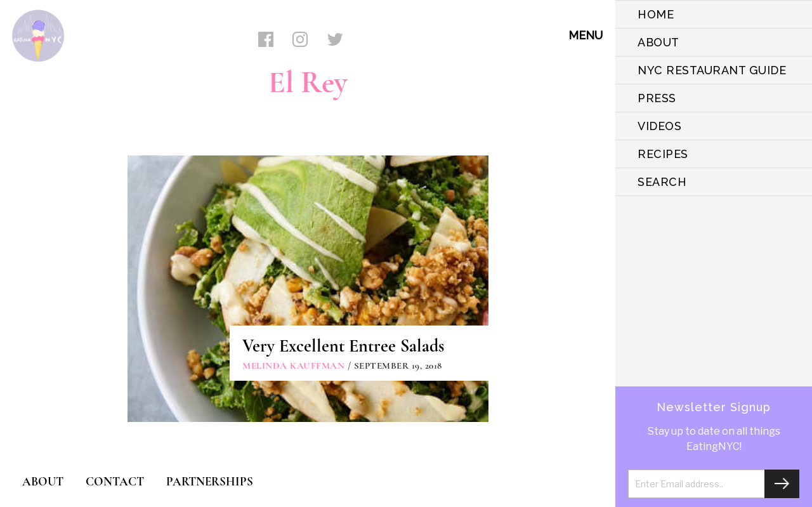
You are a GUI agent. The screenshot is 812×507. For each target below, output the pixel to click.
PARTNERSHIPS (210, 481)
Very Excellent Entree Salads (343, 346)
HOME (656, 14)
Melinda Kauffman (293, 365)
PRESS (657, 98)
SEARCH (662, 182)
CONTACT (115, 481)
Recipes (663, 154)
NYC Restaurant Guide (712, 70)
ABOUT (658, 42)
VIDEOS (659, 126)
